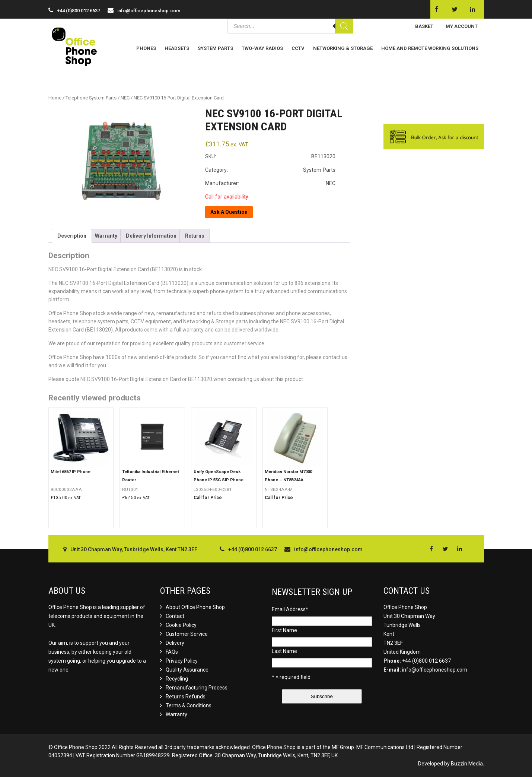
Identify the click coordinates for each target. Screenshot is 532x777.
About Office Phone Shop (195, 607)
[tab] (72, 236)
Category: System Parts (270, 170)
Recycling (177, 679)
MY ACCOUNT (462, 26)
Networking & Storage (343, 48)
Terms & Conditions (189, 705)
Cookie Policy (181, 625)
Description (72, 236)
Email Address (290, 609)
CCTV (298, 48)
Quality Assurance (187, 670)
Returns (195, 236)
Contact (175, 616)
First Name (284, 630)
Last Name (284, 651)
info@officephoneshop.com (149, 11)
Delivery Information (151, 236)
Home (55, 98)
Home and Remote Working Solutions (430, 48)
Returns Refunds (186, 697)
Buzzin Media (467, 764)
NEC (125, 98)
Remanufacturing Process (197, 688)
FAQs (172, 652)
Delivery (175, 643)
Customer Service (187, 634)
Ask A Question (229, 212)
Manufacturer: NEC (270, 183)
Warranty (106, 236)
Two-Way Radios (262, 48)
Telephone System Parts (91, 98)
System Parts (215, 48)
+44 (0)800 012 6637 (426, 661)
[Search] (344, 26)
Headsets (177, 48)
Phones (146, 48)
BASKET (424, 26)
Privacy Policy (182, 661)
